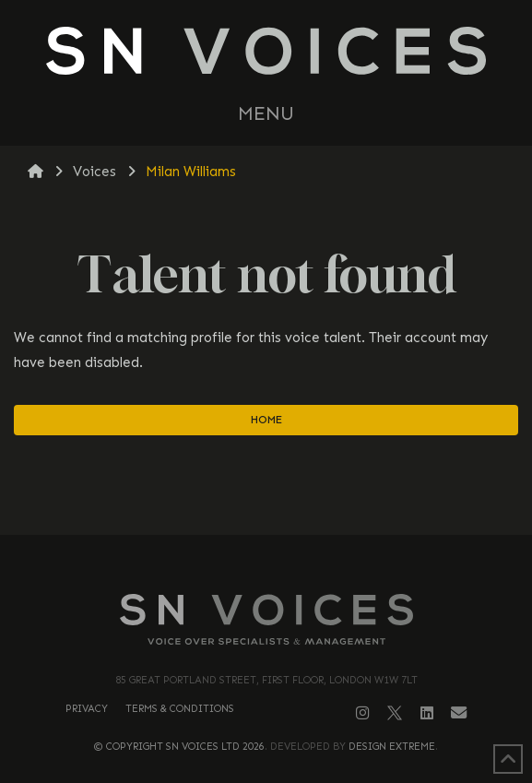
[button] (266, 114)
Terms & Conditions (180, 709)
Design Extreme (392, 747)
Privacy (87, 709)
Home (266, 420)
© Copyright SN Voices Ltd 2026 (179, 747)
